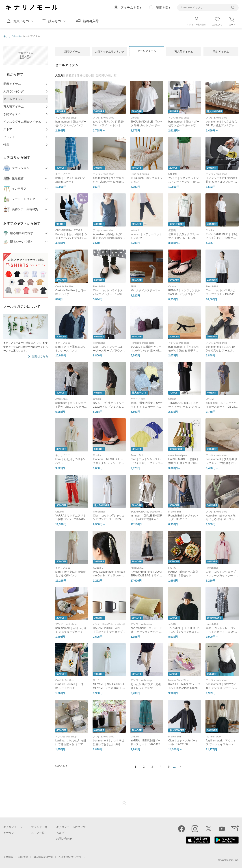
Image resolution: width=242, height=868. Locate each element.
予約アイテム (12, 114)
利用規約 (23, 857)
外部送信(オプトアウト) (71, 857)
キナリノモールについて (71, 827)
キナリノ (9, 833)
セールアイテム (14, 99)
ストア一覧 (38, 833)
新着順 (70, 75)
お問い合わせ (64, 839)
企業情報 (8, 857)
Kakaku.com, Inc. (229, 860)
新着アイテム (12, 84)
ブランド (9, 137)
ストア (8, 129)
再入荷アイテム (14, 107)
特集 (6, 145)
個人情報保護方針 (43, 857)
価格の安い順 (85, 75)
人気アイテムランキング (110, 52)
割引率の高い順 (106, 75)
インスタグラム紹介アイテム (22, 122)
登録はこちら (40, 357)
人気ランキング (14, 91)
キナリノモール (12, 36)
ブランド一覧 (39, 827)
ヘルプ (60, 833)
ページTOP (124, 803)
